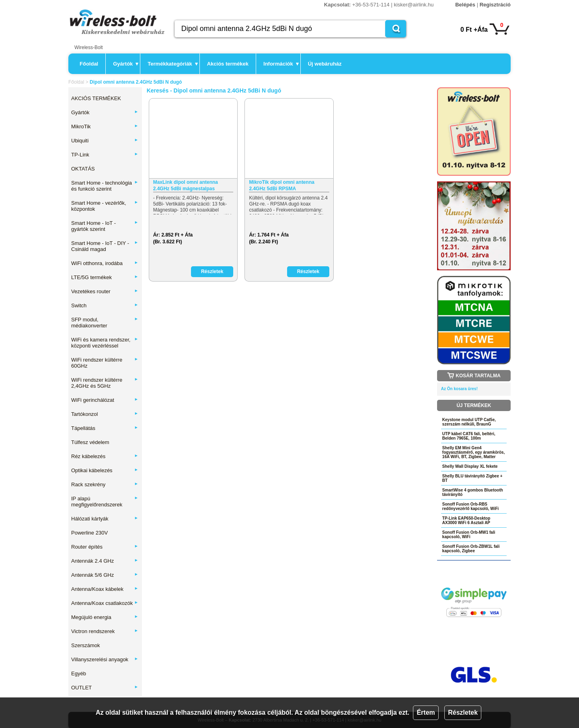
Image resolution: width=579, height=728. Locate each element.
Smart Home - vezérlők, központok (105, 206)
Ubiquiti (105, 141)
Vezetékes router (105, 291)
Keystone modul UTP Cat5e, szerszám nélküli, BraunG (469, 422)
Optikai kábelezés (105, 470)
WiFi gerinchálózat (105, 400)
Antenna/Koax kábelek (105, 589)
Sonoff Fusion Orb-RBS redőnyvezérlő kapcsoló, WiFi (471, 506)
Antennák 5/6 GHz (105, 575)
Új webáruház (325, 64)
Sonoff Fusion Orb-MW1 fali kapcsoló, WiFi (469, 535)
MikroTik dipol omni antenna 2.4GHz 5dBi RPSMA (281, 185)
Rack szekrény (105, 484)
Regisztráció (495, 5)
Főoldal (89, 64)
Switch (105, 305)
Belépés (465, 5)
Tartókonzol (105, 414)
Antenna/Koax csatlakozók (105, 603)
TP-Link (105, 155)
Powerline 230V (89, 533)
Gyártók (126, 64)
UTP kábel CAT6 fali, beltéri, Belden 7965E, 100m (469, 436)
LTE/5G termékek (105, 277)
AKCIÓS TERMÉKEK (96, 98)
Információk (281, 64)
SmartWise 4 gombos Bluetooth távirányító (473, 492)
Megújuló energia (105, 617)
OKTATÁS (83, 169)
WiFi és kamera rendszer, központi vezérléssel (105, 343)
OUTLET (105, 688)
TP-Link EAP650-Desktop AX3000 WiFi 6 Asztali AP (466, 520)
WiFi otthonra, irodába (105, 263)
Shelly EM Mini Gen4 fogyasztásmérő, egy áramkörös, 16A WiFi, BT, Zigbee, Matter (474, 452)
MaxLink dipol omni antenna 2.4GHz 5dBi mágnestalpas (186, 185)
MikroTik (105, 126)
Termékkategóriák (172, 64)
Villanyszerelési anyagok (105, 659)
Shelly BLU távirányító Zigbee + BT (472, 478)
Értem (426, 713)
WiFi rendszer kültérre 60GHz (105, 363)
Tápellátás (105, 428)
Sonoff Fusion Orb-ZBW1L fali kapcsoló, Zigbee (471, 549)
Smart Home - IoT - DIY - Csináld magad (105, 246)
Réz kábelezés (105, 456)
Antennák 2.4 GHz (105, 561)
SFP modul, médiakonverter (105, 323)
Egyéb (79, 674)
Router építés (105, 547)
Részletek (463, 713)
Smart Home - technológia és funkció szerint (105, 186)
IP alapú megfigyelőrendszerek (105, 502)
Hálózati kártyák (105, 519)
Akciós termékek (228, 64)
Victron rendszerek (105, 631)
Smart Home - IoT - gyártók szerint (105, 226)
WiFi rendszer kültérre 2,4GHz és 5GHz (105, 383)
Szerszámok (86, 645)
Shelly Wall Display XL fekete (470, 466)
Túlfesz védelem (90, 442)
